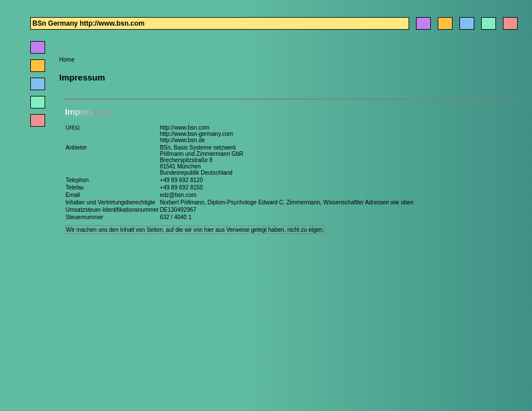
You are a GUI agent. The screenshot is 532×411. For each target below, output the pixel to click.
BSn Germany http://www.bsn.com (89, 23)
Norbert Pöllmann (182, 202)
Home (67, 60)
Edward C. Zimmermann (289, 202)
